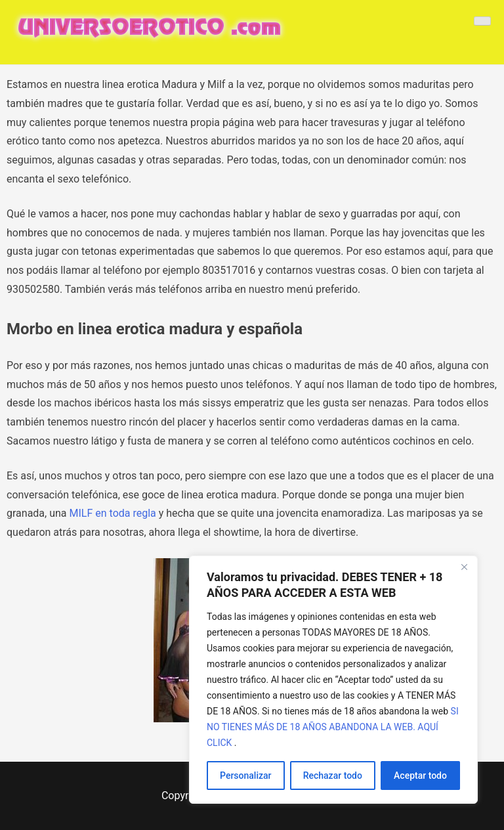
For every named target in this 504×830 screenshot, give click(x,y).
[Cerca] (464, 567)
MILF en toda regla (113, 513)
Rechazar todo (333, 775)
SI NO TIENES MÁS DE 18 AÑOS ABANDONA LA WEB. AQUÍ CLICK (333, 727)
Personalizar (245, 775)
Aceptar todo (420, 775)
